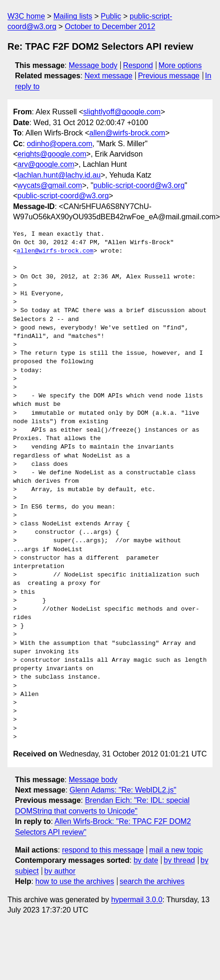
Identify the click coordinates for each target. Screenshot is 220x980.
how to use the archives (75, 881)
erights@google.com (52, 154)
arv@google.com (46, 164)
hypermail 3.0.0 (136, 900)
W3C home (26, 16)
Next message (109, 76)
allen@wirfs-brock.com (127, 133)
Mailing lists (73, 16)
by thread (180, 860)
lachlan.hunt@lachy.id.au (59, 175)
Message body (93, 65)
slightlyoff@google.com (122, 112)
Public (111, 16)
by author (60, 871)
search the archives (152, 881)
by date (146, 860)
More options (180, 65)
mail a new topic (176, 850)
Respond (138, 65)
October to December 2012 (110, 26)
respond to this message (103, 850)
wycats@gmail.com (50, 185)
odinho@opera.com (59, 144)
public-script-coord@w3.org (139, 185)
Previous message (169, 76)
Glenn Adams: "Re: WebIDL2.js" (123, 790)
